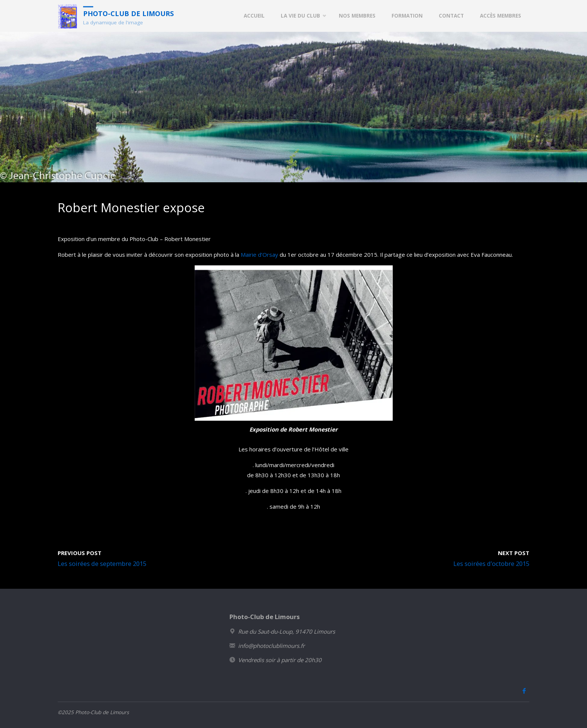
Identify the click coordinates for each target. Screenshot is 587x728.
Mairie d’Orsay (259, 255)
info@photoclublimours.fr (271, 646)
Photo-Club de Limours (128, 13)
